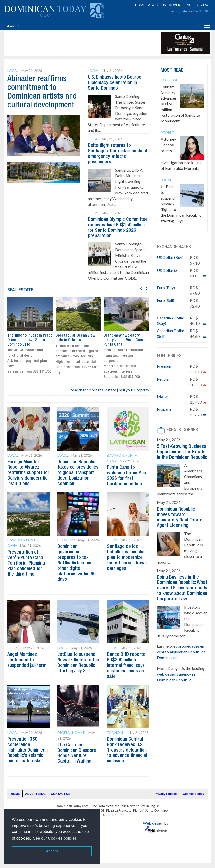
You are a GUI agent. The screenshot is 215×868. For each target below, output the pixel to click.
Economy (66, 540)
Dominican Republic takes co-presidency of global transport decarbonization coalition (78, 473)
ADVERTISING (180, 5)
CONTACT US (61, 794)
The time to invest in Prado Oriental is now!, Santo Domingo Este (30, 340)
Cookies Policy (193, 794)
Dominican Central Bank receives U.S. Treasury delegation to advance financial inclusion (127, 750)
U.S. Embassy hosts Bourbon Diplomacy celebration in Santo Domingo (116, 83)
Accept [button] (52, 851)
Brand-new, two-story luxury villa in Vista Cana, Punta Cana (124, 340)
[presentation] (141, 288)
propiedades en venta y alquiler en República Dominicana (181, 652)
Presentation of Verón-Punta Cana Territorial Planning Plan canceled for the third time (26, 563)
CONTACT (203, 5)
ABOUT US (157, 5)
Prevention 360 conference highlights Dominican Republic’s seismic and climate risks (28, 750)
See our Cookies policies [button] (55, 838)
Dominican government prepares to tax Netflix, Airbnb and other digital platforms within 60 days (76, 563)
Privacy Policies (166, 794)
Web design (153, 823)
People (14, 648)
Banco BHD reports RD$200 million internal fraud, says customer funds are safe (126, 666)
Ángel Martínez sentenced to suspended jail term (27, 660)
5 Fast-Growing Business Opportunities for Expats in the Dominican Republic (182, 452)
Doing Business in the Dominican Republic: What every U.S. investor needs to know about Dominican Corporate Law (182, 588)
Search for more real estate (94, 390)
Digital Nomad (72, 732)
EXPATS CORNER (182, 430)
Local (13, 71)
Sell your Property (134, 390)
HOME (140, 5)
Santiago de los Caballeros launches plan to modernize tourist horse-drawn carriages (127, 558)
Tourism (169, 80)
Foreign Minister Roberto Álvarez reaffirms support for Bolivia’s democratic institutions (28, 473)
